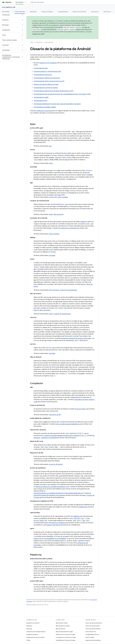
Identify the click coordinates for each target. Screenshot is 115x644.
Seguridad (33, 12)
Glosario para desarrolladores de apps (46, 84)
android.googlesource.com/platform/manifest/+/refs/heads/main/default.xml (58, 493)
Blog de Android (61, 629)
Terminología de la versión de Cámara (46, 88)
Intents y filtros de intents (42, 310)
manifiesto (76, 516)
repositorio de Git (55, 415)
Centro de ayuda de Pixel (93, 626)
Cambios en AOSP (38, 34)
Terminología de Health (41, 97)
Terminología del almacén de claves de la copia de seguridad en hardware (57, 104)
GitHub (28, 640)
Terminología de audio (41, 68)
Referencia (107, 12)
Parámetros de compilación (48, 63)
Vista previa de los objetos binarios (36, 632)
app (50, 146)
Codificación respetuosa (44, 111)
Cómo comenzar (49, 42)
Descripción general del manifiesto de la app (48, 495)
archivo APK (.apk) (55, 197)
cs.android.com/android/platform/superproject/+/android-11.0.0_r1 (64, 436)
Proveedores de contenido (67, 228)
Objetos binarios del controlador (35, 637)
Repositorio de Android (33, 623)
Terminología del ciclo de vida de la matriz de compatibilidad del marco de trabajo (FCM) (62, 94)
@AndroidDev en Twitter (63, 626)
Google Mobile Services (92, 634)
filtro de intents (59, 214)
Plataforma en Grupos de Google (65, 634)
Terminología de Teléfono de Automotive (47, 78)
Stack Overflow (90, 637)
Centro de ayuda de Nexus (93, 629)
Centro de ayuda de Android (94, 623)
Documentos (39, 42)
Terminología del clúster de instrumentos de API (49, 81)
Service (49, 348)
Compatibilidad (63, 12)
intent (65, 153)
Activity (89, 170)
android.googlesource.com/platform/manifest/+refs (52, 487)
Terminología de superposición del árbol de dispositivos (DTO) (54, 91)
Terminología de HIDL (41, 101)
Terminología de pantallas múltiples (45, 107)
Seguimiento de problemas (93, 640)
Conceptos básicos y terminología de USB (47, 71)
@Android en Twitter (62, 623)
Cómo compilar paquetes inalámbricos (67, 424)
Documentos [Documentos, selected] (20, 2)
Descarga (29, 629)
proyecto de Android (56, 464)
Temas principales (47, 12)
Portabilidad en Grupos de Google (66, 640)
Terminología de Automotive (43, 75)
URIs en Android (54, 234)
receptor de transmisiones (68, 290)
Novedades (6, 12)
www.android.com (91, 632)
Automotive (95, 12)
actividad (65, 197)
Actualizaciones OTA (84, 507)
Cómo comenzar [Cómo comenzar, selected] (20, 12)
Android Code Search (37, 2)
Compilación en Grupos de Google (66, 637)
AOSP (32, 42)
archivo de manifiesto (58, 523)
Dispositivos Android (79, 12)
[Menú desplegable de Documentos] (26, 2)
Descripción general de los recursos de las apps (76, 338)
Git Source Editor (80, 409)
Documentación (9, 7)
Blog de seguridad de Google (64, 632)
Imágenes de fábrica (32, 634)
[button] (11, 15)
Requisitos (29, 626)
